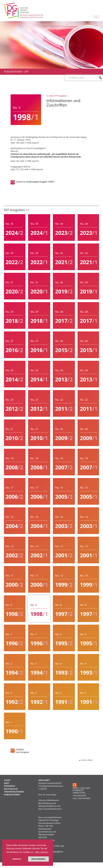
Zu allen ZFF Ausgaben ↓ (57, 96)
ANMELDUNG (79, 793)
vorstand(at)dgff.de (54, 852)
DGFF (7, 783)
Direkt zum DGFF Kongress (81, 789)
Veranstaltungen (14, 792)
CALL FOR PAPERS (81, 798)
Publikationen (13, 72)
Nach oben (87, 760)
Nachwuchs (11, 789)
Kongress (10, 786)
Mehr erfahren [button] (42, 852)
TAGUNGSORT (79, 796)
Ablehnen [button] (17, 859)
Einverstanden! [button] (38, 859)
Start (7, 780)
